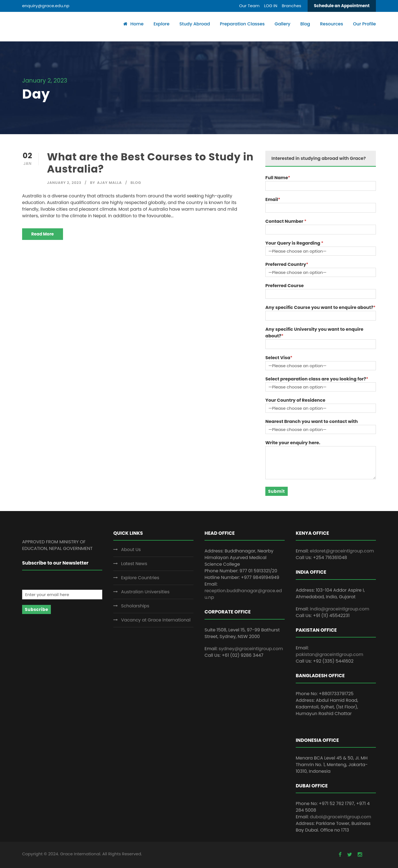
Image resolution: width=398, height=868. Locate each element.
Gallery (283, 24)
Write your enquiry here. (293, 443)
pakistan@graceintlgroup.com (329, 654)
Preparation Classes (242, 24)
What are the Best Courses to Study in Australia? (150, 163)
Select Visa (278, 358)
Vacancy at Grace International (156, 620)
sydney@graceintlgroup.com (251, 649)
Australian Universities (145, 592)
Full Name (277, 178)
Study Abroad (195, 24)
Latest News (134, 564)
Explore (161, 24)
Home (133, 24)
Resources (332, 24)
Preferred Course (285, 286)
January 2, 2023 (64, 183)
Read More (43, 234)
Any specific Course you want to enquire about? (319, 307)
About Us (131, 550)
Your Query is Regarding (293, 243)
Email (272, 199)
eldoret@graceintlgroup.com (342, 551)
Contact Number (285, 221)
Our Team (249, 6)
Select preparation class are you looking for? (316, 379)
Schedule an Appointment (342, 6)
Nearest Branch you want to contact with (312, 421)
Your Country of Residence (295, 400)
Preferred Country (286, 264)
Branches (291, 6)
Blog (305, 24)
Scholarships (135, 606)
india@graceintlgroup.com (340, 609)
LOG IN (271, 6)
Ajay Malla (109, 183)
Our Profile (364, 24)
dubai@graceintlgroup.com (341, 817)
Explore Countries (140, 578)
